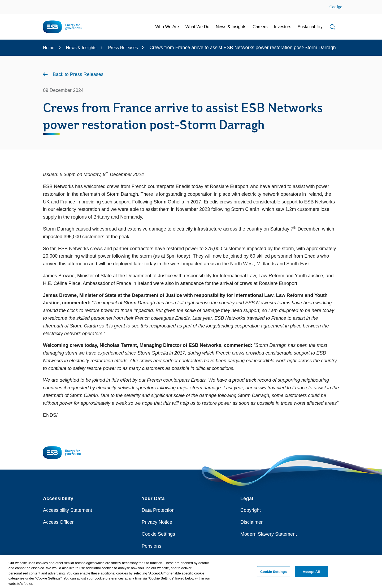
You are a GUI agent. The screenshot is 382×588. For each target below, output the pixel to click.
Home (49, 48)
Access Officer (58, 522)
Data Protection (158, 510)
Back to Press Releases (78, 74)
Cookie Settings (158, 534)
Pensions (151, 546)
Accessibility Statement (68, 510)
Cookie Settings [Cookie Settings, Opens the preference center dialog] (274, 574)
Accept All (311, 574)
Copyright (251, 510)
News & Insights (81, 48)
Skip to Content (9, 3)
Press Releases (123, 48)
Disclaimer (251, 522)
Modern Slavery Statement (269, 534)
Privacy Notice (157, 522)
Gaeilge (336, 7)
